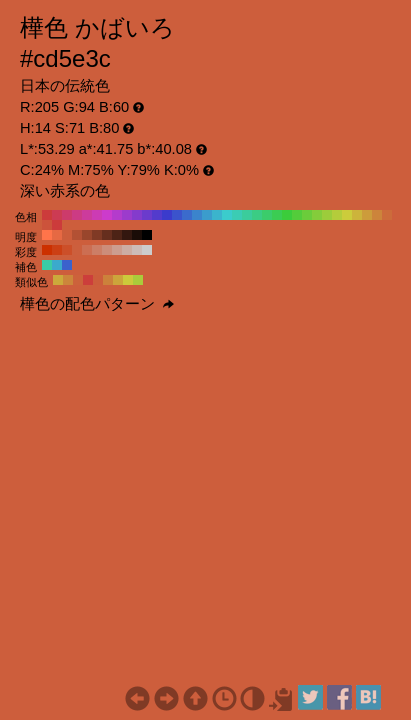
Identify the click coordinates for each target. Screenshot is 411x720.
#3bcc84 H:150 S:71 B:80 (257, 215)
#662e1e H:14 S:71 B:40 (107, 235)
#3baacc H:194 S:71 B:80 (57, 265)
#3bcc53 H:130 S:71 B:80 (277, 215)
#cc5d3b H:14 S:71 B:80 (67, 235)
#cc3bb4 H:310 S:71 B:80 (97, 215)
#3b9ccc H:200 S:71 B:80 (207, 215)
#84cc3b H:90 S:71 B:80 (317, 215)
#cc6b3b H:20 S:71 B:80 (387, 215)
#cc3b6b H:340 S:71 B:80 (67, 215)
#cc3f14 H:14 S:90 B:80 (57, 250)
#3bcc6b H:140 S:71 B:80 (267, 215)
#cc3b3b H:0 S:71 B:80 (57, 225)
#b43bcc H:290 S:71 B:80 (117, 215)
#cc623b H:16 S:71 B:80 (78, 280)
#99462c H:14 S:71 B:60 (87, 235)
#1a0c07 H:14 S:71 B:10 (137, 235)
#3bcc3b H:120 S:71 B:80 (287, 215)
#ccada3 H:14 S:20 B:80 (127, 250)
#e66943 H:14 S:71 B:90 (57, 235)
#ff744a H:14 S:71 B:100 (47, 235)
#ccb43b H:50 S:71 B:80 (357, 215)
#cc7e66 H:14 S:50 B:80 (97, 250)
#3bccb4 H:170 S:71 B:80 (237, 215)
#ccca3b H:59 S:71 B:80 (128, 280)
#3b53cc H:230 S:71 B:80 (177, 215)
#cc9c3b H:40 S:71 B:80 (367, 215)
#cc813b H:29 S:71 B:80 (108, 280)
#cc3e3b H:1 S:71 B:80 (88, 280)
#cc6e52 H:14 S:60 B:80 (87, 250)
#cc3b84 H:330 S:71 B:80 (77, 215)
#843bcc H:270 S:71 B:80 (137, 215)
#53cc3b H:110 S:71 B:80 (297, 215)
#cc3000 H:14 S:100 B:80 (47, 250)
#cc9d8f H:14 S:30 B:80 (117, 250)
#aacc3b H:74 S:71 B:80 (138, 280)
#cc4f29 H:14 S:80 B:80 (67, 250)
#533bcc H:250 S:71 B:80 (157, 215)
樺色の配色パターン (97, 304)
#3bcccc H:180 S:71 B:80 (227, 215)
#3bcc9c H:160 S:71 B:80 (247, 215)
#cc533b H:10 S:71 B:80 (47, 225)
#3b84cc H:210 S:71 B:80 (197, 215)
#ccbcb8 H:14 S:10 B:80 (137, 250)
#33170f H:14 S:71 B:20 (127, 235)
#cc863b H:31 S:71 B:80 (68, 280)
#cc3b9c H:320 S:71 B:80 (87, 215)
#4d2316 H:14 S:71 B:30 (117, 235)
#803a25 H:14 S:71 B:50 (97, 235)
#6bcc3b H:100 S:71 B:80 (307, 215)
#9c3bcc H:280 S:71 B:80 (127, 215)
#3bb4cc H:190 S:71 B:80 (217, 215)
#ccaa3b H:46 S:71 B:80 (58, 280)
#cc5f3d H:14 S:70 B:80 (77, 250)
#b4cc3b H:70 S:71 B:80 (337, 215)
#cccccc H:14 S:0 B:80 (147, 250)
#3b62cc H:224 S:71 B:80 (67, 265)
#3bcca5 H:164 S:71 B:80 (47, 265)
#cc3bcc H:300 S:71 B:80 (107, 215)
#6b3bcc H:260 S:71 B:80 (147, 215)
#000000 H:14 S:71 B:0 (147, 235)
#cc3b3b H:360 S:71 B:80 (47, 215)
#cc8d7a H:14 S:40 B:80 (107, 250)
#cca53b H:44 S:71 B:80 (118, 280)
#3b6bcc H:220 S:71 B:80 (187, 215)
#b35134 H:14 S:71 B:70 (77, 235)
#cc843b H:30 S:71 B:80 (377, 215)
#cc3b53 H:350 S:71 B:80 (57, 215)
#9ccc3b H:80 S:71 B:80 (327, 215)
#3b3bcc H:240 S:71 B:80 (167, 215)
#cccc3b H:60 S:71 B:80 (347, 215)
